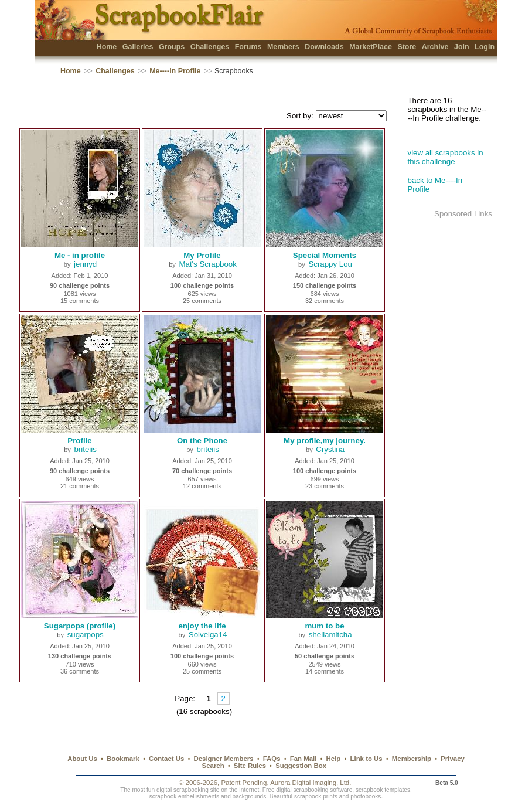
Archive (435, 47)
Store (407, 47)
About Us (82, 759)
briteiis (85, 449)
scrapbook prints (316, 796)
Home (107, 47)
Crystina (330, 449)
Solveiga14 (208, 635)
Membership (412, 759)
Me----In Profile (175, 71)
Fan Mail (303, 759)
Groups (172, 47)
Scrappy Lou (330, 264)
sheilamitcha (330, 635)
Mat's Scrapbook (207, 264)
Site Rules (250, 766)
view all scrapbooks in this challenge (446, 157)
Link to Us (366, 759)
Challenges (210, 47)
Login (485, 47)
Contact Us (166, 759)
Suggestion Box (301, 766)
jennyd (85, 264)
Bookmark (123, 759)
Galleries (138, 47)
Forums (248, 47)
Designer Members (223, 759)
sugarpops (86, 635)
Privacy (453, 759)
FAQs (272, 759)
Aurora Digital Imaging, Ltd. (311, 783)
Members (283, 47)
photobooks (366, 796)
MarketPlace (371, 47)
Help (334, 759)
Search (213, 766)
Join (462, 47)
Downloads (324, 47)
